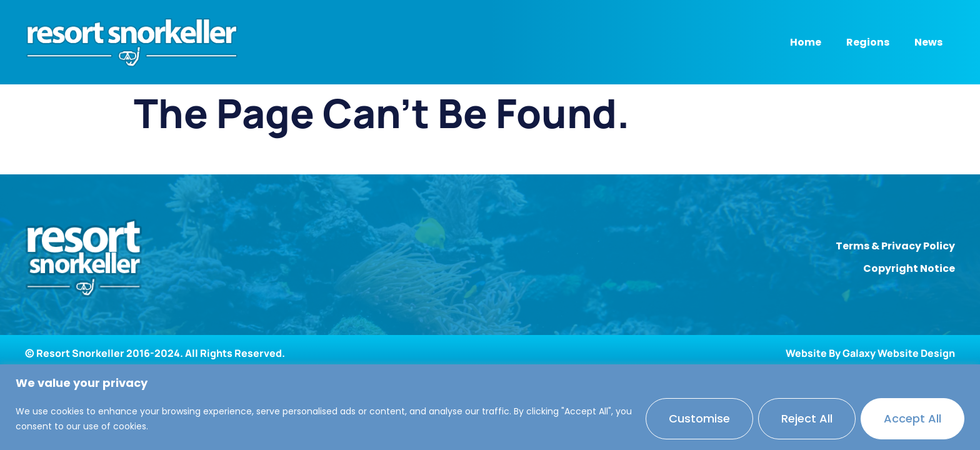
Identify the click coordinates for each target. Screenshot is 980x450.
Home (806, 42)
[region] (490, 407)
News (928, 42)
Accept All (912, 418)
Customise (699, 418)
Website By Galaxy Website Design (870, 353)
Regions (868, 42)
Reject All (807, 418)
